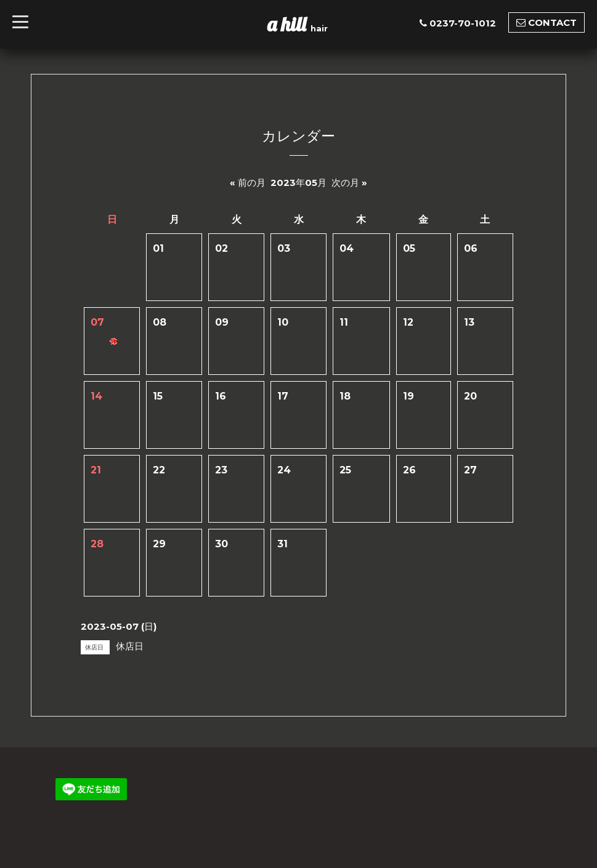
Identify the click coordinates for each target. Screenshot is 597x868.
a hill (289, 24)
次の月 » (349, 183)
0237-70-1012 (463, 23)
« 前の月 (248, 183)
